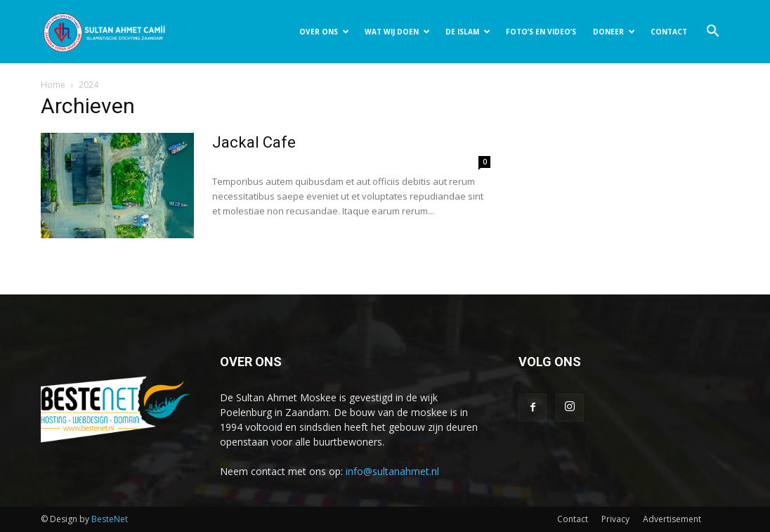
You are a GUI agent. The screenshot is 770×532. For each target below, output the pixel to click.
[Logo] (104, 32)
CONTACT (669, 32)
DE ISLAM (468, 32)
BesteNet (110, 519)
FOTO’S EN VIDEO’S (541, 32)
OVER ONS (324, 32)
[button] (712, 33)
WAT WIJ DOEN (397, 32)
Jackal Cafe (254, 142)
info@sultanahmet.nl (392, 471)
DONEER (614, 32)
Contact (573, 519)
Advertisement (672, 519)
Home (53, 85)
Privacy (615, 519)
